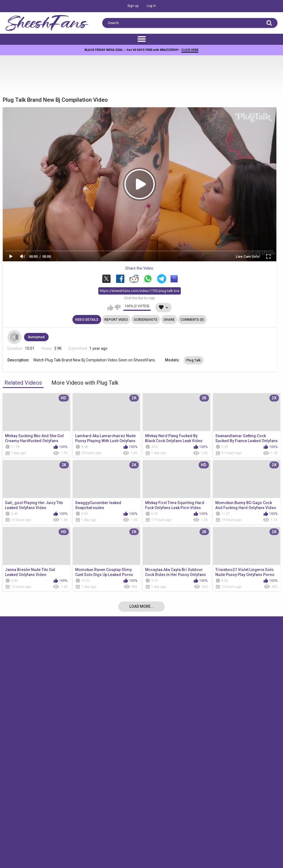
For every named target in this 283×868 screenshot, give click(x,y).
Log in (151, 6)
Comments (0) (192, 320)
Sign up (133, 6)
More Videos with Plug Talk (85, 383)
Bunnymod (36, 337)
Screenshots (146, 320)
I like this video (110, 308)
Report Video (116, 320)
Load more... (142, 607)
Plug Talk (194, 360)
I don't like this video (118, 308)
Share (169, 320)
